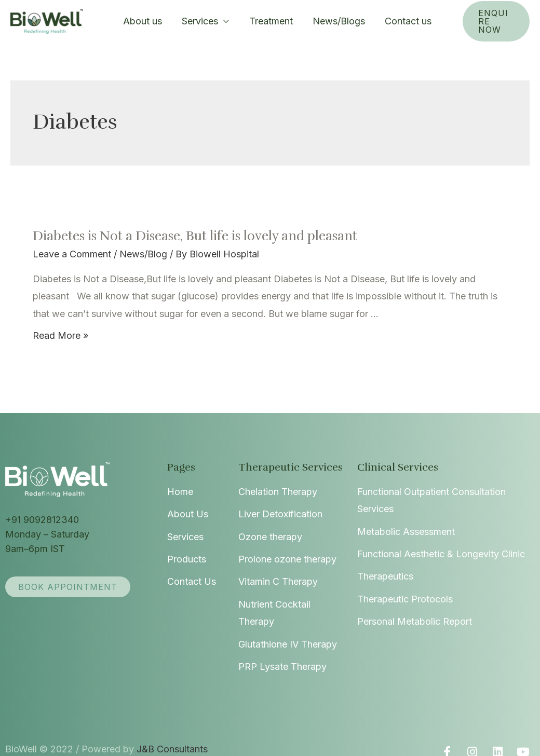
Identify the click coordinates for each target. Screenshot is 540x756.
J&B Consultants (164, 732)
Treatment (263, 21)
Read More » (60, 335)
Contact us (393, 21)
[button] (65, 587)
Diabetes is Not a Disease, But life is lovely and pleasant (180, 236)
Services (198, 21)
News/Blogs (327, 21)
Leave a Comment (71, 254)
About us (143, 21)
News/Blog (139, 254)
